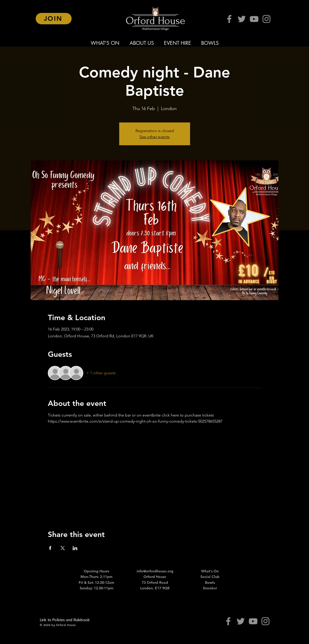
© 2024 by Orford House (58, 625)
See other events (154, 137)
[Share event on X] (63, 548)
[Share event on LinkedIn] (75, 548)
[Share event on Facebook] (50, 548)
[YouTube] (254, 19)
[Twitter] (242, 19)
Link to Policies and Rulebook (65, 620)
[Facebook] (229, 19)
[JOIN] (54, 19)
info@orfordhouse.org (155, 571)
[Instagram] (266, 19)
